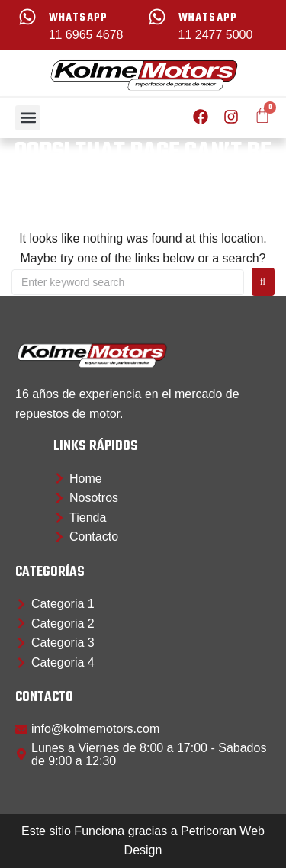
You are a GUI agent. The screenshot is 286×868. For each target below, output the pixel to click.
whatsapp (79, 18)
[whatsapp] (27, 17)
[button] (28, 118)
